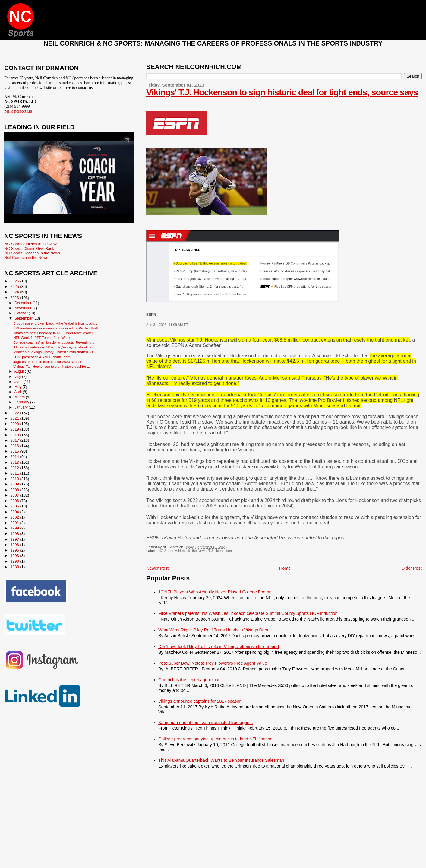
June (19, 382)
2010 (15, 479)
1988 (15, 567)
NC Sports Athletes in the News (182, 551)
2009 (15, 484)
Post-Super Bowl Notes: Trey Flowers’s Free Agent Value (213, 663)
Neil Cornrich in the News (26, 258)
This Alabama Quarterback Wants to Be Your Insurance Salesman (221, 760)
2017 (15, 440)
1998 (15, 534)
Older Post (412, 568)
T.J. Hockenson (220, 551)
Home (285, 568)
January (22, 407)
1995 (15, 550)
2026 (15, 281)
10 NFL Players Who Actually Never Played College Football (216, 592)
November (24, 308)
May (19, 387)
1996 (15, 545)
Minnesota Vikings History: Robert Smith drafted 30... (54, 352)
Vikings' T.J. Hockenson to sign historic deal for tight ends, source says (282, 92)
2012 (15, 468)
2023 (15, 298)
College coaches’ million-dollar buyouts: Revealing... (54, 342)
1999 (15, 528)
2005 (15, 506)
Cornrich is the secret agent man (189, 680)
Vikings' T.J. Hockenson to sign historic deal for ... (52, 366)
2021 (15, 418)
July (18, 377)
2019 (15, 429)
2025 (15, 286)
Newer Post (157, 568)
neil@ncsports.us (18, 111)
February (22, 402)
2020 (15, 424)
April (18, 392)
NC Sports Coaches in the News (32, 253)
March (20, 397)
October (22, 313)
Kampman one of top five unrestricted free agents (205, 723)
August (21, 371)
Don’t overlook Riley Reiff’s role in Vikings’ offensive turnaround (219, 647)
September (24, 318)
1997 (15, 539)
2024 (15, 292)
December (24, 303)
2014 (15, 457)
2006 (15, 501)
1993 (15, 556)
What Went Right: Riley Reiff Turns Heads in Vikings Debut (215, 630)
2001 (15, 523)
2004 (15, 512)
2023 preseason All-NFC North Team (42, 357)
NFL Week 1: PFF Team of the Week (42, 337)
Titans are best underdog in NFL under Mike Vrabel (53, 333)
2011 (15, 473)
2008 (15, 490)
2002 (15, 517)
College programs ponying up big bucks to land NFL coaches (216, 739)
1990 (15, 561)
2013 (15, 462)
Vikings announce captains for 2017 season (200, 701)
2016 (15, 446)
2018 (15, 435)
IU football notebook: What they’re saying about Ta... (54, 347)
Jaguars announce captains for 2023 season (48, 362)
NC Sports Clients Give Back (29, 248)
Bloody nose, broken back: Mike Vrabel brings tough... (55, 323)
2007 (15, 495)
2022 (15, 413)
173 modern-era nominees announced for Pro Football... (57, 328)
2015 (15, 451)
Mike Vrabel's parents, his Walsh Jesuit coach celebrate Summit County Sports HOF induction (248, 613)
